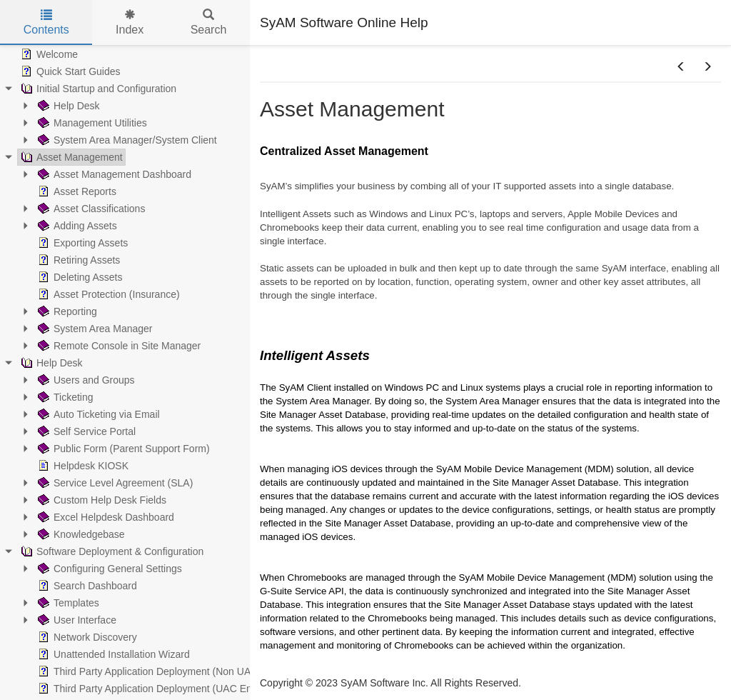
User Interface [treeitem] (76, 620)
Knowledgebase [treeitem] (80, 534)
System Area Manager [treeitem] (94, 329)
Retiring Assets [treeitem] (77, 260)
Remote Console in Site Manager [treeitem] (118, 346)
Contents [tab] (46, 22)
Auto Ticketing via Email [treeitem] (97, 414)
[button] (681, 67)
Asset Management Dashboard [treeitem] (113, 174)
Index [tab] (130, 22)
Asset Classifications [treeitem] (90, 209)
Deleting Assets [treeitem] (79, 277)
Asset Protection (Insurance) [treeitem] (107, 294)
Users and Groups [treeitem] (85, 380)
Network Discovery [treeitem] (86, 637)
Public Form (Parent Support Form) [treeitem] (122, 449)
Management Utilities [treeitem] (91, 123)
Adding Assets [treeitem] (76, 226)
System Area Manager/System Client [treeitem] (126, 140)
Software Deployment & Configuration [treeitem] (111, 551)
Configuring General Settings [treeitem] (109, 569)
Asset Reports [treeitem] (76, 191)
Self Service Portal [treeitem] (85, 431)
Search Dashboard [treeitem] (86, 586)
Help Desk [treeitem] (67, 106)
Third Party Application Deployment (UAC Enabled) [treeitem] (157, 689)
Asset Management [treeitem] (70, 157)
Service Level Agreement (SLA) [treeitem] (114, 483)
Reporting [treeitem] (66, 311)
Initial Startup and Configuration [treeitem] (97, 89)
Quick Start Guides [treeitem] (69, 71)
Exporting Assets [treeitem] (81, 243)
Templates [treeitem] (67, 603)
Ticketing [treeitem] (64, 397)
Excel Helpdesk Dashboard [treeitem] (105, 517)
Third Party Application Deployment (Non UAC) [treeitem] (148, 671)
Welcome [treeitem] (48, 54)
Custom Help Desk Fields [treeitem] (101, 500)
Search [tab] (209, 22)
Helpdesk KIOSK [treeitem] (82, 466)
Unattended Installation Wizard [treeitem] (112, 654)
